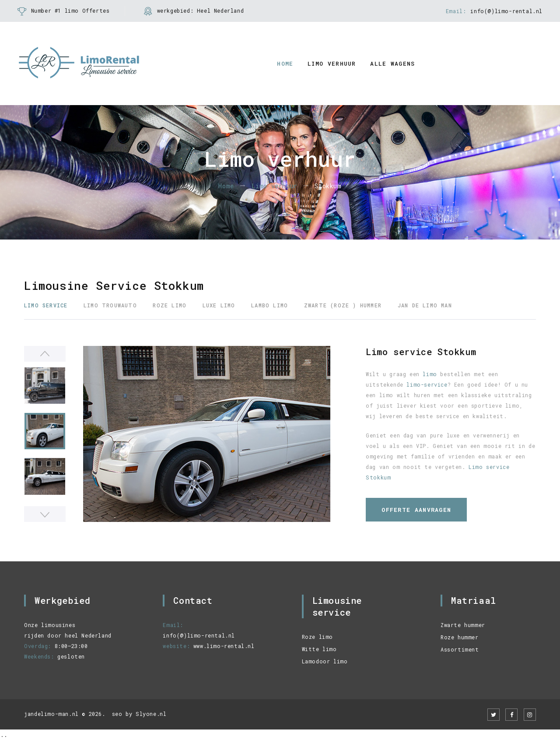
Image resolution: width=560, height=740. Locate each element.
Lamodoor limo (325, 661)
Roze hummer (460, 637)
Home (285, 63)
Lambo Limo (269, 305)
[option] (207, 434)
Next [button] (45, 514)
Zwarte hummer (463, 625)
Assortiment (460, 649)
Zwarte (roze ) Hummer (343, 305)
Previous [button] (45, 354)
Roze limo (317, 637)
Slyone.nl (151, 714)
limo (430, 374)
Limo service (46, 305)
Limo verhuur (332, 63)
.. (3, 735)
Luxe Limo (219, 305)
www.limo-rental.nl (224, 646)
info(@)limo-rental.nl (506, 11)
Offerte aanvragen (416, 510)
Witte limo (319, 649)
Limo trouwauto (110, 305)
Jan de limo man (425, 305)
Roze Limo (170, 305)
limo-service (427, 384)
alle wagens (392, 63)
